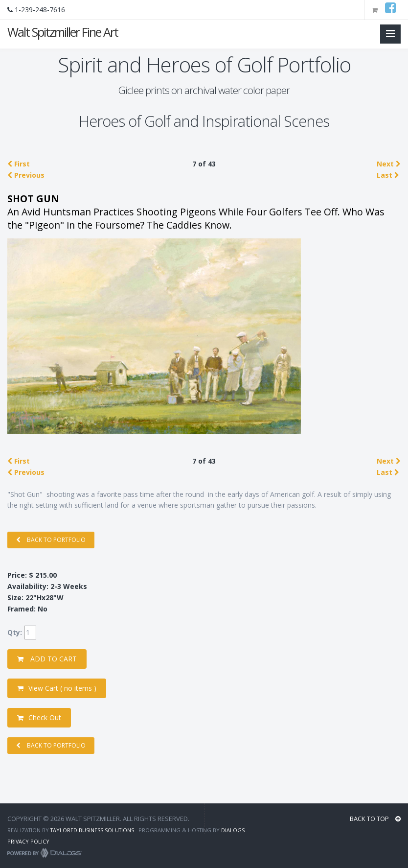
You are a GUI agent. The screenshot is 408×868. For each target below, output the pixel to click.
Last (388, 175)
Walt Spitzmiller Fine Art (63, 32)
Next (389, 164)
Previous (26, 175)
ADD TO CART (47, 659)
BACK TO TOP (375, 819)
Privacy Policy (28, 841)
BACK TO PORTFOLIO (51, 540)
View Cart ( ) (57, 688)
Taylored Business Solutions (92, 830)
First (19, 164)
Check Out (39, 717)
